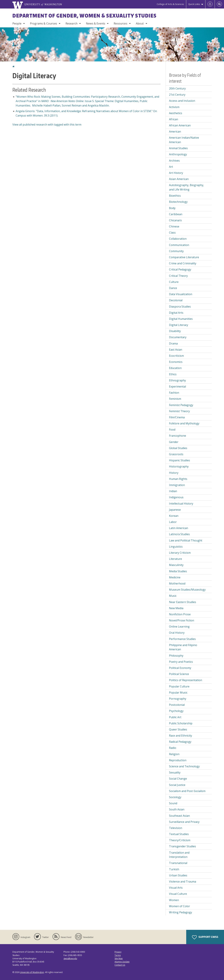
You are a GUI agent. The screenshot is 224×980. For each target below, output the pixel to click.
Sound (173, 803)
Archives (174, 161)
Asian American (179, 179)
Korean (174, 516)
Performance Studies (182, 639)
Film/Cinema (177, 417)
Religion (174, 754)
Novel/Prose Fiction (182, 620)
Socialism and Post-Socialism (187, 791)
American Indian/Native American (184, 140)
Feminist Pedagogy (181, 405)
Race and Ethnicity (181, 736)
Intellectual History (181, 504)
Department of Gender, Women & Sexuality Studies (85, 15)
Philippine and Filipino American (183, 647)
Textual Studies (179, 834)
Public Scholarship (181, 723)
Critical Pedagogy (180, 269)
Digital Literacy (179, 325)
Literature (175, 559)
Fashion (174, 393)
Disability (175, 331)
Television (176, 828)
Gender (174, 442)
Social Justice (177, 785)
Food (172, 430)
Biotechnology (178, 202)
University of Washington (32, 972)
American (175, 131)
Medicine (175, 577)
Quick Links (194, 4)
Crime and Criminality (183, 263)
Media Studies (178, 571)
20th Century (177, 88)
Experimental (177, 386)
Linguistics (176, 547)
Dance (173, 288)
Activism (174, 107)
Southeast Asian (179, 816)
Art (171, 167)
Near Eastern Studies (183, 602)
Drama (173, 343)
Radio (173, 748)
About (140, 23)
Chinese (174, 226)
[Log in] (210, 4)
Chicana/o (175, 220)
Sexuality (175, 772)
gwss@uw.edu (70, 958)
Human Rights (178, 479)
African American (180, 125)
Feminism (175, 399)
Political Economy (180, 668)
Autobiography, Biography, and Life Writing (186, 187)
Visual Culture (178, 894)
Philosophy (176, 656)
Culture (174, 282)
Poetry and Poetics (181, 662)
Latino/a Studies (179, 534)
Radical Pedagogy (180, 742)
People (17, 23)
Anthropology (178, 154)
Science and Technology (184, 766)
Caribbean (176, 214)
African (174, 119)
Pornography (178, 699)
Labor (173, 522)
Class (172, 233)
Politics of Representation (186, 680)
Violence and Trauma (183, 882)
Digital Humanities (181, 319)
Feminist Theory (179, 411)
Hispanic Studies (179, 460)
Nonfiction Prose (180, 614)
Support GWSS (205, 937)
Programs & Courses (43, 23)
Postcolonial (177, 705)
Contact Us (120, 965)
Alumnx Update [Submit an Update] (122, 962)
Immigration (177, 485)
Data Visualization (181, 294)
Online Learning (179, 627)
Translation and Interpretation (179, 855)
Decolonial (176, 300)
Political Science (179, 674)
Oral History (177, 633)
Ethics (173, 374)
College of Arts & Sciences (170, 4)
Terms (118, 955)
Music (173, 596)
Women (174, 900)
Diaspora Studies (180, 307)
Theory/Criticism (180, 840)
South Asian (177, 809)
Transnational (178, 863)
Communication (179, 245)
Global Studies (178, 448)
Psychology (176, 711)
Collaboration (178, 239)
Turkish (174, 869)
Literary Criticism (180, 553)
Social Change (178, 779)
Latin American (179, 528)
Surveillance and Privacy (184, 822)
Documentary (178, 337)
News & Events (96, 23)
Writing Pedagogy (181, 912)
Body (172, 208)
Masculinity (176, 565)
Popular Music (178, 693)
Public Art (175, 717)
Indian (173, 491)
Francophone (178, 436)
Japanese (175, 510)
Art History (176, 173)
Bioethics (175, 196)
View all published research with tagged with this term (47, 125)
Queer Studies (178, 729)
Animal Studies (178, 148)
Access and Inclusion (182, 101)
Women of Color (179, 906)
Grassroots (176, 454)
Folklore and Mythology (184, 423)
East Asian (176, 350)
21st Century (177, 95)
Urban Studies (178, 875)
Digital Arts (176, 313)
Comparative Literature (184, 257)
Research (71, 23)
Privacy (118, 952)
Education (175, 368)
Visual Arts (176, 888)
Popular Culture (179, 686)
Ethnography (177, 380)
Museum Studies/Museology (187, 590)
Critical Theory (178, 276)
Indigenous (176, 497)
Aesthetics (176, 113)
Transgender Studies (182, 846)
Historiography (179, 466)
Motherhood (177, 583)
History (174, 473)
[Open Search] (219, 4)
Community (176, 251)
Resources (120, 23)
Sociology (175, 797)
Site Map (119, 958)
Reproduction (178, 760)
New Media (176, 608)
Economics (176, 362)
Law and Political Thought (186, 540)
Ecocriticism (176, 356)
